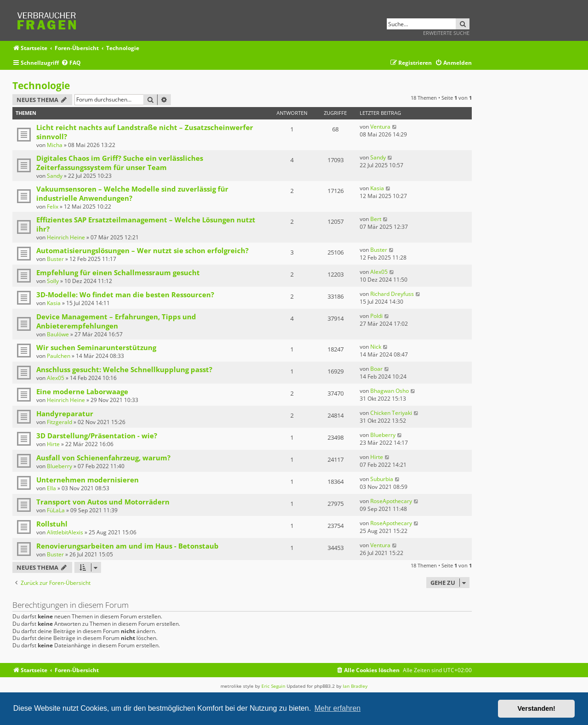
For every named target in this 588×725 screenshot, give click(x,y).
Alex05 (379, 272)
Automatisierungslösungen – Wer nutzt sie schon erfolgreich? (142, 250)
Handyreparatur (65, 413)
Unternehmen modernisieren (88, 480)
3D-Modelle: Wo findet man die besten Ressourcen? (125, 295)
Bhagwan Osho (390, 391)
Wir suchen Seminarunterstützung (96, 347)
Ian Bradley (355, 686)
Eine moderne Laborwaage (82, 391)
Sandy (55, 176)
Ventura (380, 127)
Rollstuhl (52, 524)
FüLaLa (56, 510)
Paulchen (59, 356)
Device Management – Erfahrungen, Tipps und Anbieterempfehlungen (116, 321)
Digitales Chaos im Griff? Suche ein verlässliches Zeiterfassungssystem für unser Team (120, 163)
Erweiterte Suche (446, 33)
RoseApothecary (391, 501)
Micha (55, 145)
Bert (376, 219)
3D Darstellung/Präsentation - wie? (97, 436)
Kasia (377, 188)
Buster (55, 259)
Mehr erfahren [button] (337, 708)
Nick (376, 347)
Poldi (376, 316)
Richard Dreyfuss (392, 294)
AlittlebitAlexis (65, 532)
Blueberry (383, 435)
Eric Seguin (273, 686)
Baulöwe (58, 334)
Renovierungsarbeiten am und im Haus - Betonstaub (127, 546)
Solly (53, 281)
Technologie (41, 85)
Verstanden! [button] (537, 708)
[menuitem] (71, 63)
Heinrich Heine (66, 237)
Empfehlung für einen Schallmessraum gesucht (118, 272)
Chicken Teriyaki (391, 413)
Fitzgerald (59, 422)
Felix (53, 207)
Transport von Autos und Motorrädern (103, 502)
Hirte (53, 444)
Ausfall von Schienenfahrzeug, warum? (103, 458)
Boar (376, 369)
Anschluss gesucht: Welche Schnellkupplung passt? (124, 369)
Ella (51, 488)
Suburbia (382, 479)
